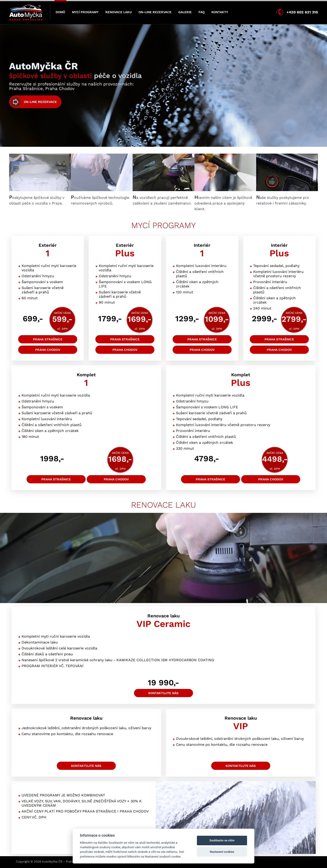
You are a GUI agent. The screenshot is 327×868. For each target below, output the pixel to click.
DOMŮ (60, 12)
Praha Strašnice (48, 339)
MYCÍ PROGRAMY (85, 12)
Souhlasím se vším (222, 840)
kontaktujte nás (163, 693)
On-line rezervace (40, 102)
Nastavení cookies (222, 852)
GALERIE (185, 12)
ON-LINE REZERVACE (155, 12)
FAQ (202, 12)
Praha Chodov (48, 350)
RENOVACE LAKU (119, 12)
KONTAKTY (220, 12)
